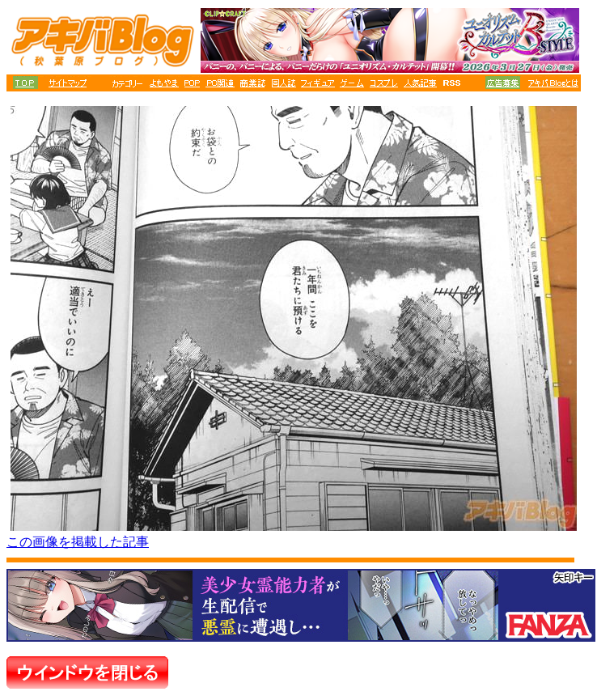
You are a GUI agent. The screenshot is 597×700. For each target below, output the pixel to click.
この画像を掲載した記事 (78, 542)
